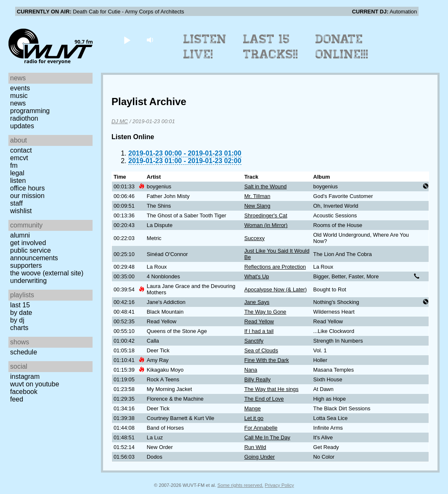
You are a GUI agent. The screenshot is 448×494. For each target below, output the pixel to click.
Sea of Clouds (261, 350)
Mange (253, 408)
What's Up (257, 276)
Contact (21, 150)
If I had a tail (259, 331)
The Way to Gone (265, 312)
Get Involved (28, 243)
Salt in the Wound (266, 186)
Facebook (24, 392)
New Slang (257, 206)
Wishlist (21, 211)
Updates (22, 126)
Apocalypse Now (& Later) (276, 289)
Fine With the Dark (267, 360)
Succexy (254, 238)
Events (20, 88)
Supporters (26, 265)
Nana (251, 370)
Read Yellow (259, 321)
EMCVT (19, 158)
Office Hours (27, 188)
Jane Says (257, 302)
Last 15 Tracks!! (271, 47)
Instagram (25, 376)
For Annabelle (261, 428)
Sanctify (254, 341)
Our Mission (27, 196)
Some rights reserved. (240, 485)
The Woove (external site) (47, 273)
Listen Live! (205, 47)
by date (21, 313)
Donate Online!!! (342, 47)
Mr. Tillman (257, 196)
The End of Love (264, 399)
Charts (19, 328)
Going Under (260, 457)
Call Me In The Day (267, 437)
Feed (17, 399)
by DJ (17, 320)
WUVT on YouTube (35, 384)
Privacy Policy (279, 485)
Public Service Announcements (34, 254)
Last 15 (20, 305)
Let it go (254, 418)
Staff (16, 203)
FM (14, 165)
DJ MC (120, 121)
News (18, 103)
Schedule (24, 352)
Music (19, 96)
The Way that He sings (272, 389)
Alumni (20, 235)
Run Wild (255, 447)
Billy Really (258, 379)
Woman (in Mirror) (266, 225)
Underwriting (28, 281)
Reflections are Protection (275, 267)
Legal (17, 173)
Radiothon (24, 118)
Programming (30, 111)
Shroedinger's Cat (266, 215)
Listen (18, 181)
